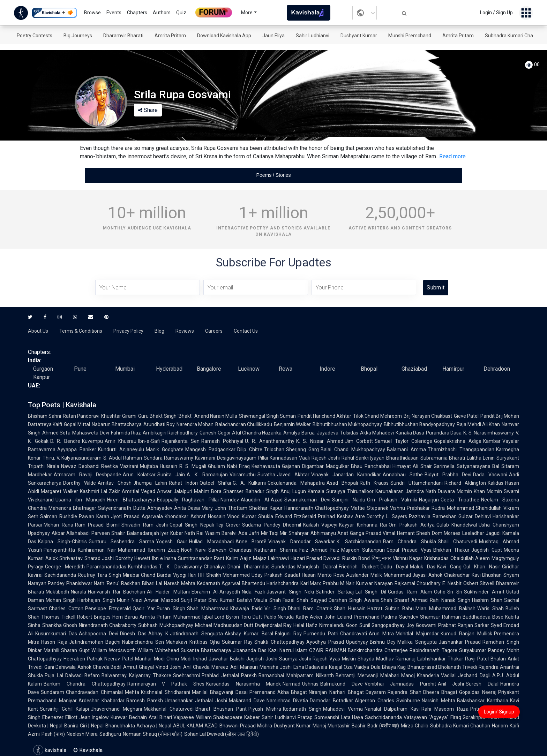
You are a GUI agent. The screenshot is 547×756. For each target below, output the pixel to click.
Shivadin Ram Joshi (145, 525)
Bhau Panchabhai (371, 466)
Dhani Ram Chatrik (310, 608)
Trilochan (274, 449)
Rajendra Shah (404, 692)
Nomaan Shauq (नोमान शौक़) (153, 734)
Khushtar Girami (119, 416)
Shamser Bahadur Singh (251, 491)
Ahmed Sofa (56, 433)
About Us (38, 331)
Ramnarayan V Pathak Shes (166, 684)
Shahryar (299, 533)
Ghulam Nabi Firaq (229, 466)
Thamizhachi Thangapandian (461, 449)
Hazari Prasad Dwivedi (316, 558)
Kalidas (496, 483)
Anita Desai (187, 508)
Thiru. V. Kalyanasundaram (72, 458)
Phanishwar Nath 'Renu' (93, 583)
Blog (159, 331)
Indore (327, 369)
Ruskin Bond (356, 558)
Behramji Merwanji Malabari (368, 675)
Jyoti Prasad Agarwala (137, 516)
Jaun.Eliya (273, 36)
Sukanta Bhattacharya (206, 650)
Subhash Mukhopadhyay (166, 625)
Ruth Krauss (374, 483)
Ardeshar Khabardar (102, 701)
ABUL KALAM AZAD (195, 726)
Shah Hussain (350, 608)
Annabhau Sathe (403, 475)
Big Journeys (78, 36)
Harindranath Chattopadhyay (317, 508)
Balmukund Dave (342, 684)
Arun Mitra (381, 634)
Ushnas (310, 684)
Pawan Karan (94, 516)
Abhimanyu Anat (329, 533)
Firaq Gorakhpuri (469, 717)
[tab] (273, 175)
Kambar (492, 441)
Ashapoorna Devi (99, 634)
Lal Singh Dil (371, 592)
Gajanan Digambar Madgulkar (316, 466)
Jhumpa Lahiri (150, 483)
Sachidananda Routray (70, 575)
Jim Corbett (359, 441)
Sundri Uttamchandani (416, 483)
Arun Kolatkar (139, 475)
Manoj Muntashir (331, 726)
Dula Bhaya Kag (388, 667)
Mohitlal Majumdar (417, 634)
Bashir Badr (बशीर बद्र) (375, 726)
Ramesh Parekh (145, 701)
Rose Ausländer (351, 575)
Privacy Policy (128, 331)
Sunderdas (283, 567)
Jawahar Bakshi (227, 659)
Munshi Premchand (410, 36)
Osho (440, 592)
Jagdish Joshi (262, 659)
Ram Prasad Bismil (97, 525)
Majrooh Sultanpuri (363, 550)
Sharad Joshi (99, 558)
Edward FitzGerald (296, 516)
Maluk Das (423, 567)
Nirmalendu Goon (338, 625)
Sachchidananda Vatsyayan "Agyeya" (407, 717)
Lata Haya (352, 717)
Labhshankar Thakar (440, 659)
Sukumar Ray (237, 642)
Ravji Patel (477, 659)
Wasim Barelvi (221, 533)
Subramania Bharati (443, 458)
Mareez (220, 667)
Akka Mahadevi (377, 433)
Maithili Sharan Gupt (67, 650)
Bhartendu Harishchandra (270, 583)
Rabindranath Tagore (433, 650)
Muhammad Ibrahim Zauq (148, 550)
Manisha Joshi (276, 667)
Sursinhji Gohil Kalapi (64, 709)
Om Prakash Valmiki (392, 500)
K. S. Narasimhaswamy (489, 433)
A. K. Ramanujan (207, 475)
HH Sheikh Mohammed (224, 575)
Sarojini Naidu (349, 500)
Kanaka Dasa (410, 433)
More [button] (247, 13)
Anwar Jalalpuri (175, 491)
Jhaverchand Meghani (116, 709)
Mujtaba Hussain (159, 466)
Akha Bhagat (292, 692)
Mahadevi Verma (343, 709)
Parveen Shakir (108, 533)
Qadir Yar (144, 608)
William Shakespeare (219, 717)
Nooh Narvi (194, 550)
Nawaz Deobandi (80, 466)
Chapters (137, 13)
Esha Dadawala (310, 667)
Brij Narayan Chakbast (428, 416)
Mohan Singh (61, 600)
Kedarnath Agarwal (219, 583)
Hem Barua (125, 617)
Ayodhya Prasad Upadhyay (337, 642)
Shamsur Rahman (440, 617)
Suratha (266, 475)
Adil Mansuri (244, 667)
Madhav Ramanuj (396, 659)
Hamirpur (453, 369)
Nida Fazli (253, 592)
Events (114, 13)
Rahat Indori (183, 483)
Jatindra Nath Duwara (430, 491)
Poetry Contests (35, 36)
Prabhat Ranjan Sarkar (463, 625)
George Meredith (65, 567)
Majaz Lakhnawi (271, 558)
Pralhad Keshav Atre (341, 516)
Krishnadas (436, 558)
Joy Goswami (421, 625)
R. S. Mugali (193, 466)
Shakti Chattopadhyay (279, 642)
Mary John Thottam (224, 508)
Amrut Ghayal (138, 667)
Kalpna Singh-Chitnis (62, 542)
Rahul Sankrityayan (363, 458)
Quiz (181, 13)
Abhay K (158, 634)
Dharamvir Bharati (123, 36)
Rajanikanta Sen (181, 441)
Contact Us (246, 331)
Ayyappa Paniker (77, 449)
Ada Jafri (249, 533)
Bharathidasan (402, 458)
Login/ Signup (499, 712)
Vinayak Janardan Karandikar (346, 475)
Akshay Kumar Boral (249, 634)
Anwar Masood (161, 600)
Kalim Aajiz (238, 558)
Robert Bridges (94, 617)
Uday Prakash (267, 575)
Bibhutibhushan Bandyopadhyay (419, 424)
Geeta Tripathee (460, 500)
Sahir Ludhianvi (313, 36)
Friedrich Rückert (359, 567)
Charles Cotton (66, 608)
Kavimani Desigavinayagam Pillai (231, 458)
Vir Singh (275, 608)
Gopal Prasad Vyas (409, 550)
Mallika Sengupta (417, 642)
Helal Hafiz (305, 625)
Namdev (230, 500)
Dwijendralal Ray (273, 625)
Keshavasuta (266, 466)
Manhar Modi (150, 659)
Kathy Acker (309, 617)
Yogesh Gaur (172, 542)
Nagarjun (429, 500)
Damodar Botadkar (331, 701)
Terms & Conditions (81, 331)
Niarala (78, 592)
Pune (80, 369)
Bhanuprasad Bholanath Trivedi (442, 667)
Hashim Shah (487, 600)
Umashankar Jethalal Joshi (196, 701)
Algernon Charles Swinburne (388, 701)
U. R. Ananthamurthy (270, 441)
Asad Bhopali (342, 483)
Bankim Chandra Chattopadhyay (85, 684)
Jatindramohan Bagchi (95, 642)
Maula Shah (267, 600)
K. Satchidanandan (359, 542)
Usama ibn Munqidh (80, 500)
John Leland (338, 617)
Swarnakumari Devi (307, 500)
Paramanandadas (106, 567)
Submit (436, 288)
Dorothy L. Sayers (387, 516)
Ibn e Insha (164, 558)
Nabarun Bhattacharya (117, 424)
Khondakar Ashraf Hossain (195, 516)
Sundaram (53, 692)
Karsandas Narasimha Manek (244, 684)
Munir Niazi (130, 600)
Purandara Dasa (444, 433)
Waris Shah (490, 608)
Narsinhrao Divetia (287, 701)
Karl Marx (311, 583)
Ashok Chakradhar (449, 575)
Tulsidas (349, 433)
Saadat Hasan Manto (308, 575)
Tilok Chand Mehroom (377, 416)
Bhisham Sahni (44, 416)
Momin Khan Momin (479, 491)
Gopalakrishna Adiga (458, 441)
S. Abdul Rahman (123, 458)
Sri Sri (455, 592)
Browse (92, 13)
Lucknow (249, 369)
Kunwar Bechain (129, 717)
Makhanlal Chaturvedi (169, 709)
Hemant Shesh (414, 533)
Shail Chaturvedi (458, 542)
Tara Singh (109, 575)
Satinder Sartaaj (335, 592)
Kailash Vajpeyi (320, 525)
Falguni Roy (288, 634)
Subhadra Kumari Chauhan (515, 36)
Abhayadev (160, 508)
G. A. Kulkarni (249, 483)
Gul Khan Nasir (482, 567)
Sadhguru (110, 734)
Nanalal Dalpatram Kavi (392, 709)
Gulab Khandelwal (457, 525)
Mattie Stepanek (369, 508)
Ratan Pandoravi (81, 416)
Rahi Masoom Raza (445, 709)
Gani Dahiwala (60, 667)
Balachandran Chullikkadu (244, 424)
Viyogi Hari (185, 575)
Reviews (185, 331)
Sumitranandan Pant (201, 558)
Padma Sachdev (400, 617)
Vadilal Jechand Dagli (466, 675)
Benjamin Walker (292, 424)
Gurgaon (43, 369)
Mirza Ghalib (415, 726)
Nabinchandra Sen (143, 642)
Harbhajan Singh (96, 600)
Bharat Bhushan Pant (221, 709)
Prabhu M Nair (339, 583)
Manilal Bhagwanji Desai (220, 692)
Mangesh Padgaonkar (210, 449)
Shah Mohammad (208, 608)
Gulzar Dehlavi (475, 516)
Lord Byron (227, 617)
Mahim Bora (208, 491)
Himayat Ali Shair (412, 466)
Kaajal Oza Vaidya (349, 667)
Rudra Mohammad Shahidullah (467, 508)
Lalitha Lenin (481, 458)
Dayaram (376, 692)
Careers (214, 331)
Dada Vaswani (490, 475)
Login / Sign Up (496, 13)
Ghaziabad (414, 369)
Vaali (304, 458)
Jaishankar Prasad (460, 642)
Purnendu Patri (321, 634)
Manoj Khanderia (420, 675)
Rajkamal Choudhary (418, 583)
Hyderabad (169, 369)
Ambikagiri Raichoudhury (170, 433)
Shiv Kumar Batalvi (230, 600)
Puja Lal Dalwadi (64, 675)
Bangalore (209, 369)
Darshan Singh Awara (354, 600)
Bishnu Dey (383, 642)
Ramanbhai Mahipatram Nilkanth (296, 675)
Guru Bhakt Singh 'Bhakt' (165, 416)
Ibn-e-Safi (149, 441)
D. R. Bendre (65, 441)
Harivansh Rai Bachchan (117, 592)
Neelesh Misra (82, 734)
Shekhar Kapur (266, 508)
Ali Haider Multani (168, 592)
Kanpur (42, 377)
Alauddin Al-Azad (262, 500)
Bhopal (369, 369)
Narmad (291, 684)
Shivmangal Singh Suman (267, 416)
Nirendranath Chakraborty (108, 625)
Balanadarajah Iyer (148, 533)
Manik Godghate (165, 449)
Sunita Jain (171, 475)
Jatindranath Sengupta (196, 634)
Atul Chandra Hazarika (257, 433)
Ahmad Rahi (425, 600)
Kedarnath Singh (302, 709)
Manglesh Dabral (317, 567)
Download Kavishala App (224, 36)
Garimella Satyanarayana (462, 466)
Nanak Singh (456, 600)
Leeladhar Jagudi (481, 533)
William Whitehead (158, 650)
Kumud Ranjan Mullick (466, 634)
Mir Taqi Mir (274, 533)
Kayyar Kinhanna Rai (363, 525)
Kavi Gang (449, 567)
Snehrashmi (186, 675)
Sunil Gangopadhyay (382, 625)
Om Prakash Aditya (411, 525)
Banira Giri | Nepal (84, 726)
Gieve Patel (466, 416)
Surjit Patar (194, 600)
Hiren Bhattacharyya (131, 500)
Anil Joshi (451, 684)
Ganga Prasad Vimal (373, 533)
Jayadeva (328, 433)
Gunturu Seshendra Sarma (121, 542)
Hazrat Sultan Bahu (391, 608)
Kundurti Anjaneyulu (121, 449)
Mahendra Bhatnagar (72, 508)
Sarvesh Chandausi (230, 550)
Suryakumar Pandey (482, 650)
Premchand (367, 617)
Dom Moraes (446, 533)
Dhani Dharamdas (249, 567)
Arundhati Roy (159, 424)
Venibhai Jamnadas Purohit (400, 684)
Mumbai (125, 369)
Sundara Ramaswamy (168, 458)
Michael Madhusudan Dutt (224, 625)
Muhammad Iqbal (193, 617)
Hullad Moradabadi (211, 542)
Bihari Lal (152, 583)
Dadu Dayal (394, 567)
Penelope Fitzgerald (108, 608)
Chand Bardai (156, 575)
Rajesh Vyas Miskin (334, 659)
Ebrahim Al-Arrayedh (216, 592)
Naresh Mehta (180, 583)
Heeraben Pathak (83, 659)
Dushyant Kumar (359, 36)
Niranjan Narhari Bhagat (336, 692)
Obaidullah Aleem (470, 558)
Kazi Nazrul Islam (288, 650)
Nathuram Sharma (276, 550)
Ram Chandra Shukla (410, 542)
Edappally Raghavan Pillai (188, 500)
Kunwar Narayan (374, 583)
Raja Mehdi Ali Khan (478, 424)
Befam (92, 675)
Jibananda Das (249, 650)
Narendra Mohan (195, 424)
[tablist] (273, 175)
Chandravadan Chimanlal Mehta (103, 692)
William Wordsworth (114, 650)
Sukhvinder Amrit (484, 592)
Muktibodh (57, 592)
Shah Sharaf (395, 600)
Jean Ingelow (94, 717)
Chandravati (354, 634)
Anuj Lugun (293, 491)
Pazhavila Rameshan (433, 516)
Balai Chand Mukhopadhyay (353, 449)
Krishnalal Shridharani (166, 692)
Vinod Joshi (168, 667)
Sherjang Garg (303, 449)
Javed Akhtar (293, 475)
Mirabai (131, 575)
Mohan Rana (58, 525)
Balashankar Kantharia (483, 701)
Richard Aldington (465, 483)
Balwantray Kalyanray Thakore (136, 675)
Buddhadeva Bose (483, 617)
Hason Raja (54, 642)
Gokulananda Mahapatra (296, 483)
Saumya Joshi (295, 659)
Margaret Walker (59, 491)
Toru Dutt (251, 617)
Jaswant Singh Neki (290, 592)
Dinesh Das (133, 634)
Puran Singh (171, 608)
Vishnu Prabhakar (410, 508)
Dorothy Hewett (133, 558)
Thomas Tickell (58, 617)
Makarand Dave (247, 701)
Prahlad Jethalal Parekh (229, 675)
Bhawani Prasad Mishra (246, 726)
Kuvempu (92, 441)
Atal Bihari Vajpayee (171, 717)
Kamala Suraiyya (327, 491)
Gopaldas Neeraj (478, 692)
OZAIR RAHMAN (327, 650)
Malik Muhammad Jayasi (399, 575)
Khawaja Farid (246, 608)
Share (148, 110)
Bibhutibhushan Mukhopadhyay (347, 424)
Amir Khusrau (121, 441)
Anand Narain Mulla (216, 416)
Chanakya (215, 567)
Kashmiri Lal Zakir (100, 491)
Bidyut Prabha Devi (448, 475)
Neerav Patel (119, 659)
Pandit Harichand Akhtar (324, 416)
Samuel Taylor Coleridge (403, 441)
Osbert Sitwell (479, 583)
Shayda (366, 659)
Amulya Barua (299, 433)
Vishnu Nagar (408, 558)
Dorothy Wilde (80, 483)
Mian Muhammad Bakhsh (445, 608)
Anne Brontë (251, 542)
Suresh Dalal (482, 684)
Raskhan (131, 583)
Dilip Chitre (250, 449)
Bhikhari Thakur (451, 550)
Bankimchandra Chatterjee (378, 650)
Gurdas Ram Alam (410, 592)
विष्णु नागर (381, 558)
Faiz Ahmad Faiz (319, 550)
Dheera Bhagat (440, 692)
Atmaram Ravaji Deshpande (87, 475)
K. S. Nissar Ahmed (320, 441)
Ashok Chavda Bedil (100, 667)
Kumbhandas (143, 567)
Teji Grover (228, 525)
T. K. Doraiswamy (181, 567)
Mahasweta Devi (91, 433)
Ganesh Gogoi (215, 433)
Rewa (286, 369)
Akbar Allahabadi (71, 533)
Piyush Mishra (265, 709)
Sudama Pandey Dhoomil (272, 525)
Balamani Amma (406, 449)
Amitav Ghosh (114, 483)
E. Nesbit (452, 583)
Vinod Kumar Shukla (250, 516)
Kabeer (252, 717)
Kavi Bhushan (487, 575)
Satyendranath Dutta (122, 508)
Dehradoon (497, 369)
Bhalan (498, 659)
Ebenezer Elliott (60, 717)
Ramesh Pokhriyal (222, 441)
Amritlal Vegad (138, 491)
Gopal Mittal (77, 424)
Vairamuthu (243, 475)
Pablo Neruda (279, 617)
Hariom (500, 726)
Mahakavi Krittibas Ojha (193, 642)
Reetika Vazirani (120, 466)
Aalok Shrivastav (64, 558)
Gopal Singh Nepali (192, 525)
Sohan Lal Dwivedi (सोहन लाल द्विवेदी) (222, 734)
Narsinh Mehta (439, 701)
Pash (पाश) (53, 734)
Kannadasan (283, 458)
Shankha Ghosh (60, 625)
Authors (162, 13)
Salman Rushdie (59, 516)
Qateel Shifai (215, 483)
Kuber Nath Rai (187, 533)
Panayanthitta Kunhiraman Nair (80, 550)
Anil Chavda (196, 667)
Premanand (263, 692)
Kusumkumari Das (56, 634)
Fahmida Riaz (126, 433)
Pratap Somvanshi (318, 717)
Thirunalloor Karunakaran (375, 491)
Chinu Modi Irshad (187, 659)
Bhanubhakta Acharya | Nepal (138, 726)
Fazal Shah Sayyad (305, 600)
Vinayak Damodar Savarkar (302, 542)
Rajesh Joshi (326, 458)
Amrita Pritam (170, 36)
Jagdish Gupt (487, 550)
